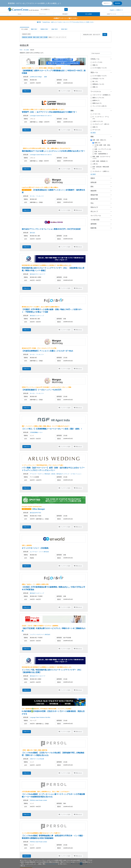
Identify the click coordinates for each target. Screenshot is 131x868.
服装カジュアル (97, 98)
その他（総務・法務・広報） (102, 146)
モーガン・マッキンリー (37, 196)
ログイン (107, 3)
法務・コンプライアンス (102, 149)
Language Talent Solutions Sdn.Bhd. (40, 717)
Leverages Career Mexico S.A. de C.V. (41, 116)
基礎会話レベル (97, 84)
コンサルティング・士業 (100, 124)
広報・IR (97, 152)
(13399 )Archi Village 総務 (38, 77)
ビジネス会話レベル (99, 68)
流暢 (94, 65)
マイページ (42, 14)
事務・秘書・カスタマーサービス (100, 158)
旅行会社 (33, 233)
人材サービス (97, 121)
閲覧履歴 (65, 14)
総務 (96, 143)
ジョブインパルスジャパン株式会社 (40, 634)
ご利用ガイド (119, 10)
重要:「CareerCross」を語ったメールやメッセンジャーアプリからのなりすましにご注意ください (66, 22)
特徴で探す (64, 29)
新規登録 (118, 3)
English (112, 10)
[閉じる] (22, 866)
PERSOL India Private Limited (38, 800)
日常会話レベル (97, 79)
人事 (94, 164)
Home (20, 14)
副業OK (95, 101)
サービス (95, 130)
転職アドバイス (111, 14)
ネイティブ (96, 62)
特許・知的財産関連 (100, 154)
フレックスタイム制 (99, 106)
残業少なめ (96, 103)
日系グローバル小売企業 (37, 759)
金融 (94, 127)
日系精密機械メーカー (36, 432)
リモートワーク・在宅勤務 (100, 95)
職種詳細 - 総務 (27, 37)
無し (94, 81)
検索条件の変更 (26, 34)
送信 (105, 34)
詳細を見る (27, 91)
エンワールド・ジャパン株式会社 (39, 552)
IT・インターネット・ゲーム (100, 118)
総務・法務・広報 (98, 140)
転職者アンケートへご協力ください (65, 18)
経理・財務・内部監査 (99, 161)
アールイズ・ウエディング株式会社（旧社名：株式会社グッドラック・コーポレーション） (56, 474)
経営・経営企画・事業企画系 (100, 168)
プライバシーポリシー (52, 864)
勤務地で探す (44, 29)
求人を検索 (88, 14)
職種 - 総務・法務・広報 (40, 37)
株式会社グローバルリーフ (38, 274)
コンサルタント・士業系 (100, 171)
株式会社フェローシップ (37, 316)
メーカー (95, 114)
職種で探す (34, 29)
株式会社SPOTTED (36, 513)
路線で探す (55, 29)
